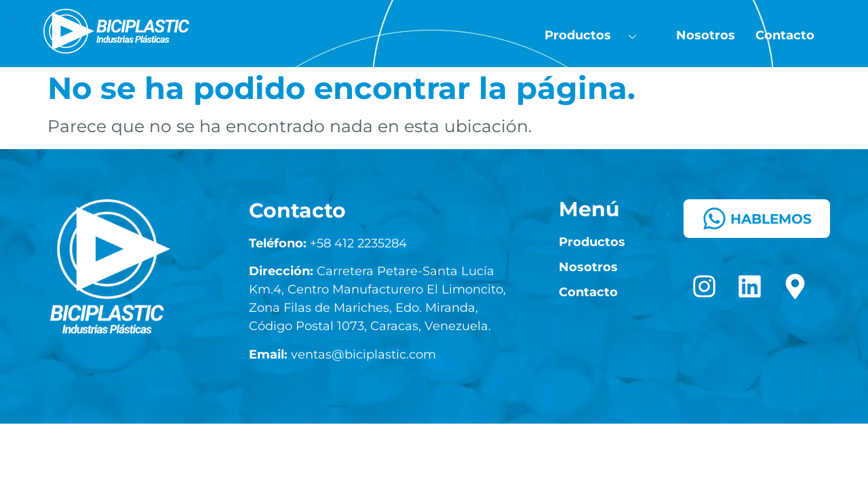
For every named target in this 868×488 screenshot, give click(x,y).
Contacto (785, 35)
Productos (597, 36)
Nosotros (706, 35)
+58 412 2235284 (328, 243)
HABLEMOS (757, 219)
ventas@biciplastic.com (342, 354)
